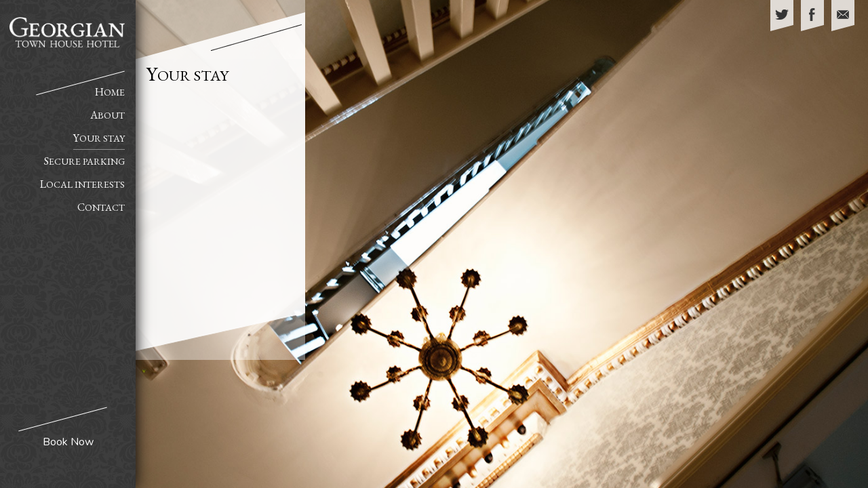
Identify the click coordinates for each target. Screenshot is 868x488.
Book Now (68, 442)
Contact (101, 207)
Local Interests (82, 184)
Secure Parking (84, 161)
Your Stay (99, 138)
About (107, 115)
